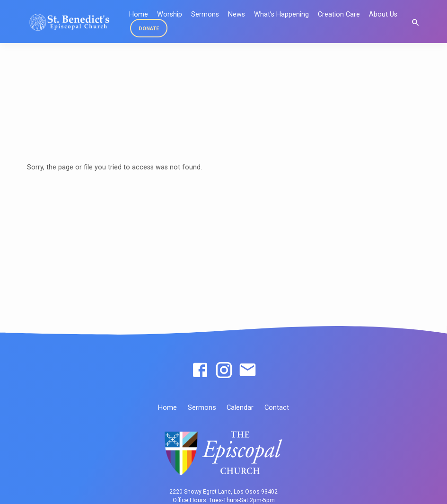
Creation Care (339, 14)
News (237, 14)
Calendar (240, 407)
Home (167, 407)
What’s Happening (281, 14)
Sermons (205, 14)
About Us (383, 14)
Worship (170, 14)
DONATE (149, 29)
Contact (277, 407)
